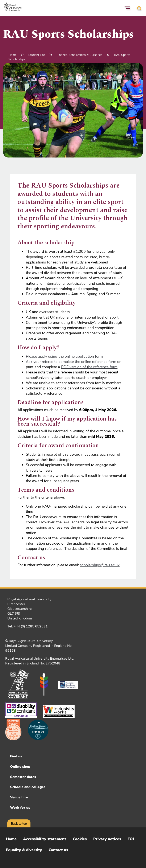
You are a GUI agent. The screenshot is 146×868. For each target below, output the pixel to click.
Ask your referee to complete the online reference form (71, 362)
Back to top (19, 824)
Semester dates (23, 777)
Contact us (58, 850)
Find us (16, 756)
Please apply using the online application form (64, 356)
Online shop (20, 767)
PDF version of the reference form (89, 367)
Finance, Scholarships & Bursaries (80, 55)
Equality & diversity (24, 850)
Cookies (80, 839)
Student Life (37, 55)
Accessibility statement (45, 839)
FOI (131, 839)
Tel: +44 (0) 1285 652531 (28, 626)
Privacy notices (107, 839)
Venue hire (19, 797)
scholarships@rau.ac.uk (100, 565)
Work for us (20, 808)
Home (12, 55)
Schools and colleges (28, 787)
